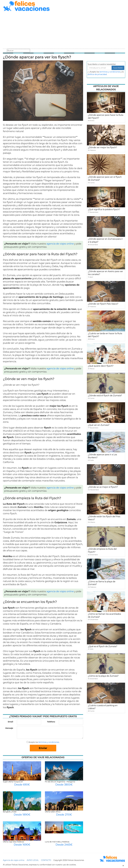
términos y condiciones (49, 742)
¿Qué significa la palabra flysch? (104, 209)
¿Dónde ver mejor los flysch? (102, 147)
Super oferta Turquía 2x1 (13, 782)
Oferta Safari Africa (53, 812)
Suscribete (118, 68)
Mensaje (9, 728)
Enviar (43, 748)
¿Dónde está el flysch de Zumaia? (105, 396)
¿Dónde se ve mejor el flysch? (103, 487)
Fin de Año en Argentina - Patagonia (60, 782)
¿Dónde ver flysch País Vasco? (103, 304)
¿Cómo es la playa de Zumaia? (103, 676)
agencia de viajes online (60, 244)
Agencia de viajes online (14, 860)
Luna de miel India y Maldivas (57, 842)
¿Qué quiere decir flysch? (101, 366)
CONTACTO (46, 860)
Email (10, 722)
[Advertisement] (64, 30)
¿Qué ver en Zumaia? (99, 425)
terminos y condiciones (110, 72)
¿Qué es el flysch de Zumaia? (103, 646)
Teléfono (51, 722)
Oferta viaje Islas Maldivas (13, 842)
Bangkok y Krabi (10, 812)
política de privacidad (97, 74)
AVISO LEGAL (33, 860)
